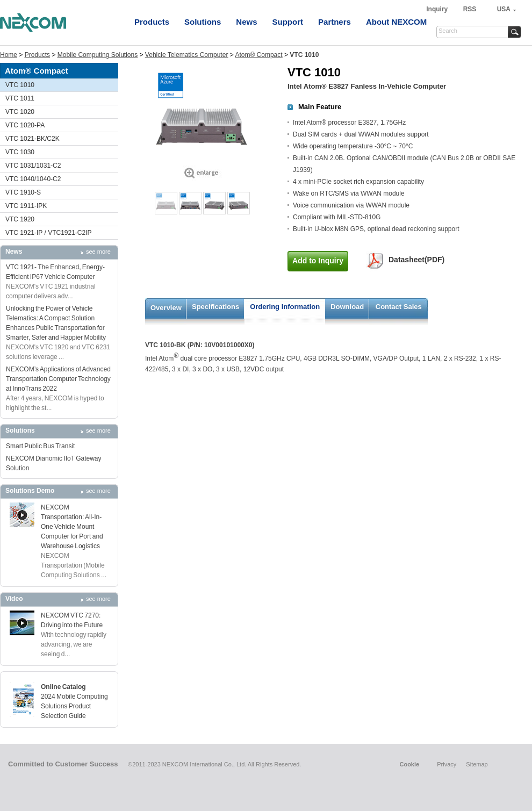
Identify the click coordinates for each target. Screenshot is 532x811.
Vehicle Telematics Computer (187, 55)
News (246, 22)
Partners (335, 22)
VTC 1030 (20, 152)
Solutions (203, 22)
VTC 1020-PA (25, 125)
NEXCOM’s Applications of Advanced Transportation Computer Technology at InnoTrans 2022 (58, 379)
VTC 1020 (20, 112)
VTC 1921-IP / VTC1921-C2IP (49, 233)
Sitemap (477, 764)
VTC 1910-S (23, 192)
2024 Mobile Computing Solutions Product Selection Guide (74, 706)
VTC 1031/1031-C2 (33, 166)
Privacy (447, 764)
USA (504, 9)
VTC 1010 (20, 85)
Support (288, 22)
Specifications (215, 307)
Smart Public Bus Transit (40, 446)
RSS (470, 9)
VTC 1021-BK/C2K (33, 139)
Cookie (409, 764)
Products (152, 22)
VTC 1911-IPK (26, 206)
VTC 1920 (20, 219)
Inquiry (438, 9)
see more (98, 252)
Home (9, 55)
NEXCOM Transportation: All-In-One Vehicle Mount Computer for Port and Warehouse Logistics (72, 527)
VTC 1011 (20, 98)
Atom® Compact (258, 55)
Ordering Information (285, 307)
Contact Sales (399, 307)
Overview (166, 308)
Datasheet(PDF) (416, 260)
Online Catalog (63, 687)
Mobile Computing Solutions (98, 55)
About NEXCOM (396, 22)
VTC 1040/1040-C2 (33, 179)
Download (347, 307)
